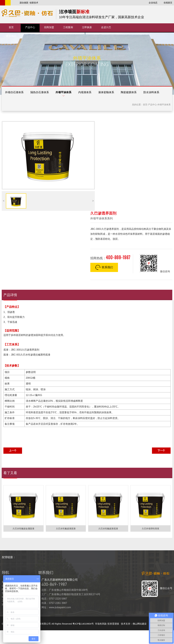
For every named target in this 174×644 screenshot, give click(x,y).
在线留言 (168, 3)
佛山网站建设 (140, 637)
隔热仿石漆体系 (44, 93)
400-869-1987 (54, 598)
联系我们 (104, 281)
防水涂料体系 (14, 106)
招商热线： (110, 271)
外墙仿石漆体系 (16, 93)
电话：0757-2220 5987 (54, 612)
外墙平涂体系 (71, 93)
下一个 (161, 464)
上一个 (13, 464)
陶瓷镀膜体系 (145, 93)
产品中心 (152, 118)
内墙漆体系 (95, 93)
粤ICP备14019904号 (83, 637)
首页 (145, 118)
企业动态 (153, 3)
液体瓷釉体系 (119, 93)
